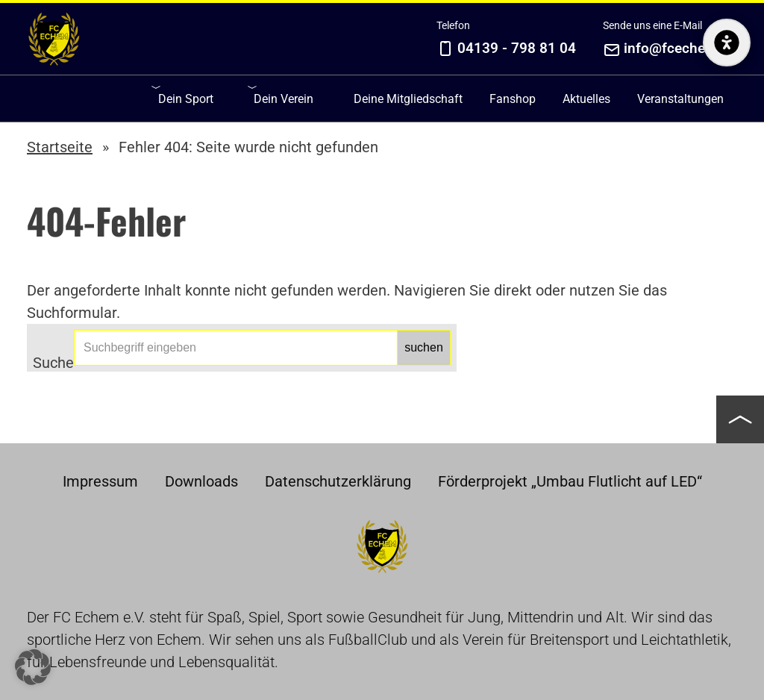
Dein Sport (186, 99)
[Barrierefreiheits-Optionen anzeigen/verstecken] (727, 160)
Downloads (201, 481)
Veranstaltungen (680, 99)
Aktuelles (586, 99)
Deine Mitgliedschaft (408, 99)
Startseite (60, 147)
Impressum (100, 481)
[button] (740, 419)
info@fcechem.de (680, 48)
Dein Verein (284, 99)
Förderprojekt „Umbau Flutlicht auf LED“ (570, 481)
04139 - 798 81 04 (517, 48)
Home (54, 39)
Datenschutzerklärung (338, 481)
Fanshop (513, 99)
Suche (53, 360)
